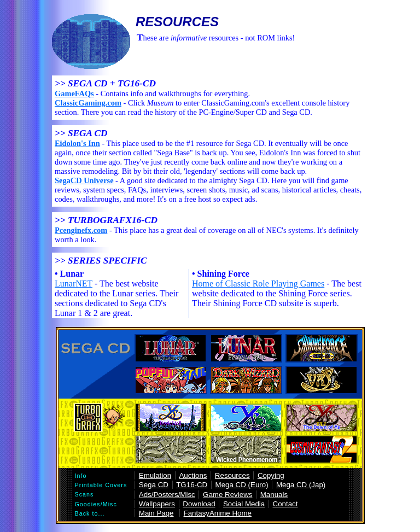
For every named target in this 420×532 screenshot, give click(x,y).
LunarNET (74, 283)
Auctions (193, 475)
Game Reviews (227, 495)
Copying (271, 475)
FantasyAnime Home (218, 513)
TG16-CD (192, 485)
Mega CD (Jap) (301, 485)
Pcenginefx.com (81, 230)
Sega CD (154, 485)
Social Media (244, 504)
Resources (232, 475)
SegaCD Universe (84, 180)
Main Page (156, 513)
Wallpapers (157, 504)
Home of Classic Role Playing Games (258, 283)
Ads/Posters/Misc (167, 495)
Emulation (155, 475)
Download (199, 504)
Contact (285, 504)
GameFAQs (74, 93)
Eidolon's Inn (77, 143)
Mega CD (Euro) (242, 485)
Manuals (274, 495)
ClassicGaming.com (88, 103)
